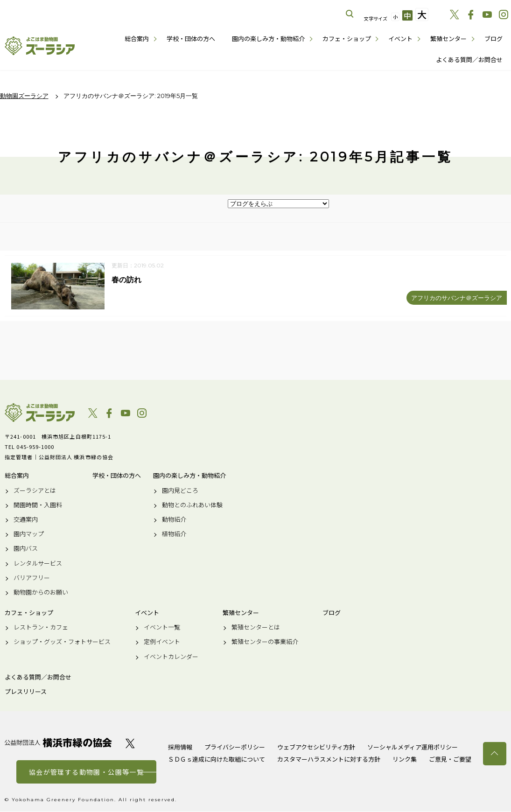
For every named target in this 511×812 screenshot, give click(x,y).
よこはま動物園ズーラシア (40, 413)
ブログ (493, 38)
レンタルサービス (38, 563)
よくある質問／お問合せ (469, 59)
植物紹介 (174, 534)
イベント (400, 38)
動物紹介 (174, 520)
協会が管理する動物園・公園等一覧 (86, 772)
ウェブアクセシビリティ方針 (316, 747)
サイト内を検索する (350, 14)
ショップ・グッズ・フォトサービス (62, 642)
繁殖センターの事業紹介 (265, 642)
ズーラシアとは (35, 490)
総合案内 (137, 38)
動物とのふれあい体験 (192, 505)
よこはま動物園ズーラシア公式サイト (40, 46)
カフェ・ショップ (347, 38)
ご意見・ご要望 (450, 759)
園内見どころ (180, 490)
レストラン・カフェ (41, 628)
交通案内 (26, 520)
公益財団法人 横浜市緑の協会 (58, 743)
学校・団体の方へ (191, 38)
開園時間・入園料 (38, 505)
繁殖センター (448, 38)
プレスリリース (26, 692)
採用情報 (180, 747)
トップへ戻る (495, 754)
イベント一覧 (162, 628)
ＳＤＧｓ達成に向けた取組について (217, 759)
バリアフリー (32, 578)
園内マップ (29, 534)
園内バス (26, 549)
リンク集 (405, 759)
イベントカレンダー (171, 657)
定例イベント (162, 642)
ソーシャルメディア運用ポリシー (413, 747)
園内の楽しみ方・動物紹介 (268, 38)
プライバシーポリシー (235, 747)
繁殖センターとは (256, 628)
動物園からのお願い (41, 593)
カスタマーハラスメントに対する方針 (329, 759)
